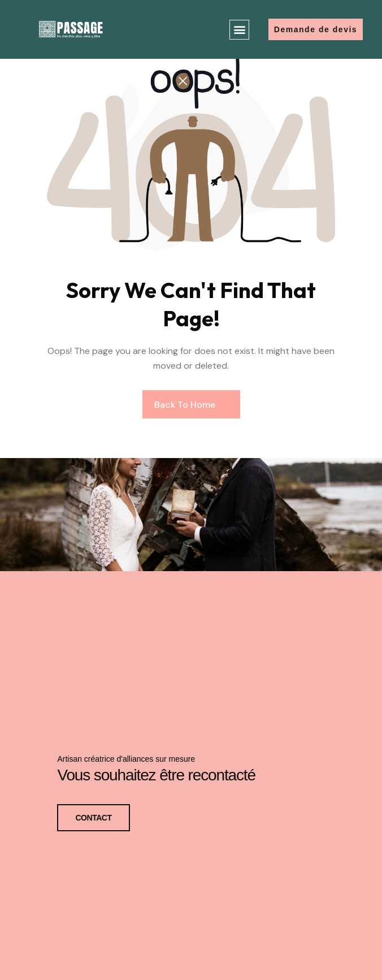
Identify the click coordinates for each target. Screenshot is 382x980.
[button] (239, 30)
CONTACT (93, 817)
